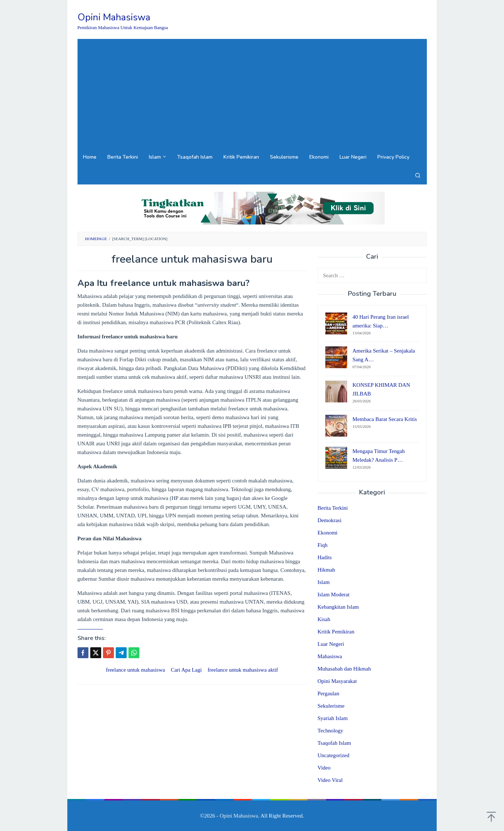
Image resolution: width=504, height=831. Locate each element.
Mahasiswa (330, 656)
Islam (324, 582)
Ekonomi (328, 533)
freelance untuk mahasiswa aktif (243, 670)
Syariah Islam (333, 718)
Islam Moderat (334, 595)
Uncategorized (334, 755)
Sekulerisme (331, 706)
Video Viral (330, 780)
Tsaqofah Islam (334, 743)
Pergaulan (329, 693)
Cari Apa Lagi (186, 670)
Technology (331, 731)
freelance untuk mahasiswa (135, 670)
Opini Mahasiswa (114, 17)
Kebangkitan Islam (338, 607)
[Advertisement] (252, 94)
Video (324, 768)
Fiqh (323, 545)
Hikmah (326, 570)
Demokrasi (330, 520)
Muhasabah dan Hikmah (344, 669)
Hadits (325, 557)
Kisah (324, 619)
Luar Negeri (331, 644)
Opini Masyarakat (337, 681)
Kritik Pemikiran (336, 632)
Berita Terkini (333, 508)
